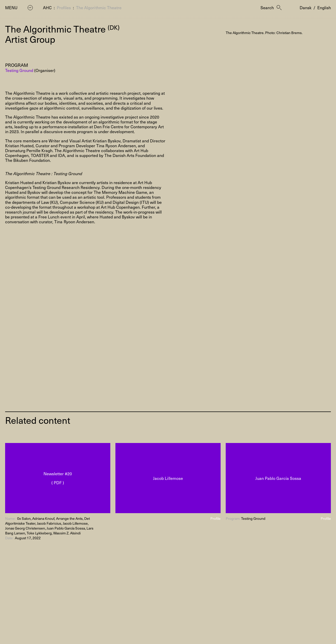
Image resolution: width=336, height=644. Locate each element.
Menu (11, 8)
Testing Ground (19, 70)
